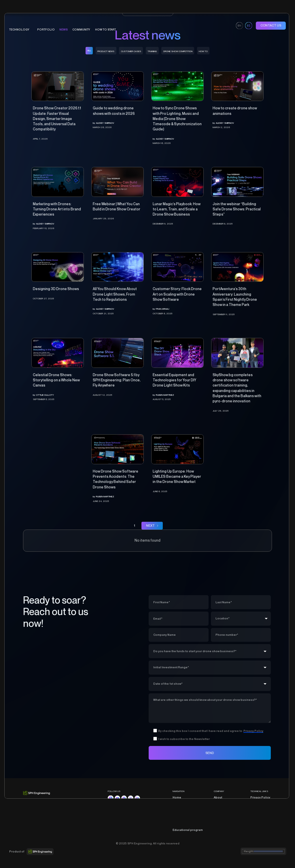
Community (180, 819)
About (218, 797)
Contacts (220, 814)
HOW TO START (105, 29)
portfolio (46, 29)
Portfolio (179, 808)
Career (219, 808)
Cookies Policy (261, 808)
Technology (181, 803)
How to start (181, 824)
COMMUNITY (81, 29)
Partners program (227, 803)
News (64, 29)
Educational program (188, 830)
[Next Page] (152, 526)
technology (19, 29)
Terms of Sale (260, 803)
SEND (210, 753)
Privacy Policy (260, 797)
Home (177, 797)
